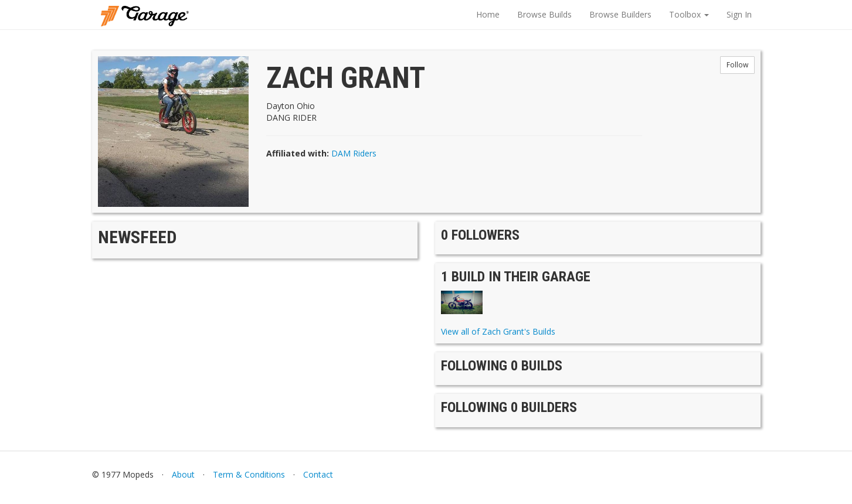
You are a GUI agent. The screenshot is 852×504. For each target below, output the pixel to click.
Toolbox (689, 14)
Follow (737, 65)
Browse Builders (620, 14)
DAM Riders (354, 153)
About (183, 474)
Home (488, 14)
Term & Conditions (249, 474)
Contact (318, 474)
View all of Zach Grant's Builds (498, 331)
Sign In (739, 14)
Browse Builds (544, 14)
